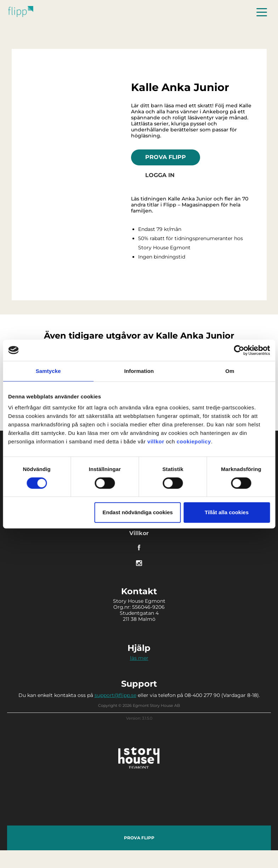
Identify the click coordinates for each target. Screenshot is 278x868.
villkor (156, 441)
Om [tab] (230, 371)
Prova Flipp (166, 157)
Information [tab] (139, 371)
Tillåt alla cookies (227, 512)
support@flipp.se (115, 695)
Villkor (139, 533)
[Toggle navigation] (262, 12)
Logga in (160, 175)
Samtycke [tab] (48, 371)
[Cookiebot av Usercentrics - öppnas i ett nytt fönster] (239, 350)
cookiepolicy (194, 441)
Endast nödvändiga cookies (138, 512)
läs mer (139, 658)
